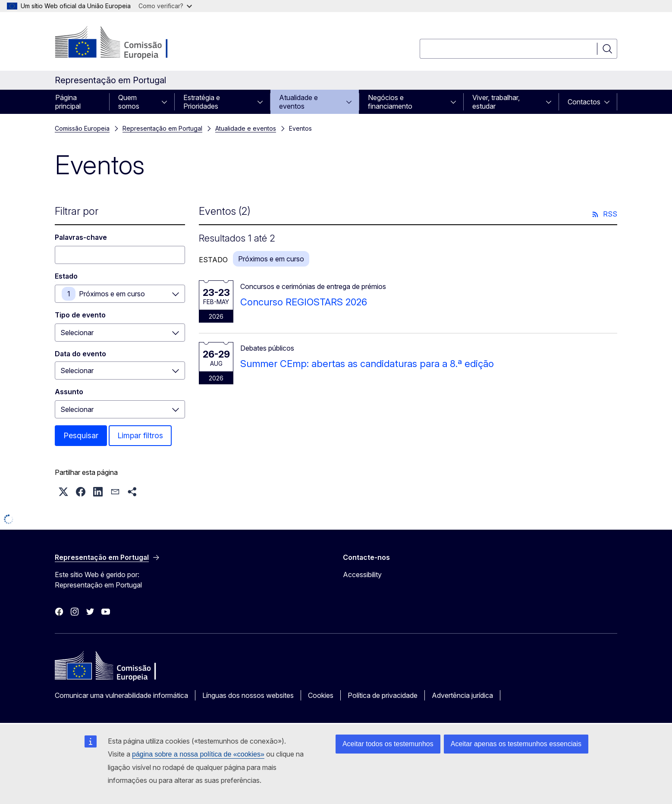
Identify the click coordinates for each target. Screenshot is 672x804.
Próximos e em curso (112, 294)
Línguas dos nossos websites (248, 695)
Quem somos (129, 102)
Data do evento (80, 354)
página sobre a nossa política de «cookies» (198, 754)
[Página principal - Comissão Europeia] (124, 43)
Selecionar (77, 333)
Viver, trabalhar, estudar (496, 102)
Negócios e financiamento (390, 102)
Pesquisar (81, 435)
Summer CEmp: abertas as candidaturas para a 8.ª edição (367, 364)
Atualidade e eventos (298, 102)
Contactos (584, 102)
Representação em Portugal (162, 128)
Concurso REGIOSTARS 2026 (304, 302)
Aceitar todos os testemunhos (388, 744)
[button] (63, 492)
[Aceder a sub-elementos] (167, 102)
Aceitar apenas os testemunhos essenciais (516, 744)
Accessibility (362, 575)
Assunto (69, 392)
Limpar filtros (140, 435)
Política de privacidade (383, 695)
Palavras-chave (81, 237)
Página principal (68, 102)
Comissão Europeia (82, 128)
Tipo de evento (80, 315)
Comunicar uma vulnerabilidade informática (121, 695)
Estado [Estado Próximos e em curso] (66, 276)
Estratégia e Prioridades (202, 102)
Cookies (321, 695)
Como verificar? (165, 6)
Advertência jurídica (462, 695)
